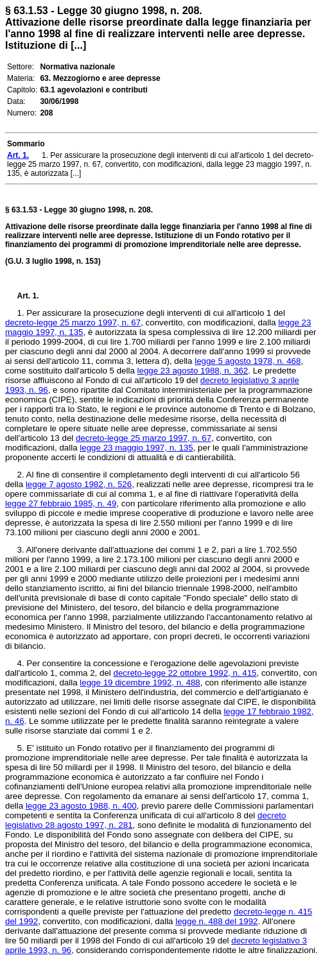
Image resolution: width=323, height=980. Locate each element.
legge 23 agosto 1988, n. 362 (193, 371)
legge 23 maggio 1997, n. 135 (136, 448)
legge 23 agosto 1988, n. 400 (81, 806)
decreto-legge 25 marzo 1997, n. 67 (73, 322)
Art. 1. (28, 296)
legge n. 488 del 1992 (216, 921)
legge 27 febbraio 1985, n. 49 (61, 503)
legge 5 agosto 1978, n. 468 (248, 361)
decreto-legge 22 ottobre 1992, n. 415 (185, 673)
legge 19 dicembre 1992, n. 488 (140, 683)
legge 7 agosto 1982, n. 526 (79, 484)
